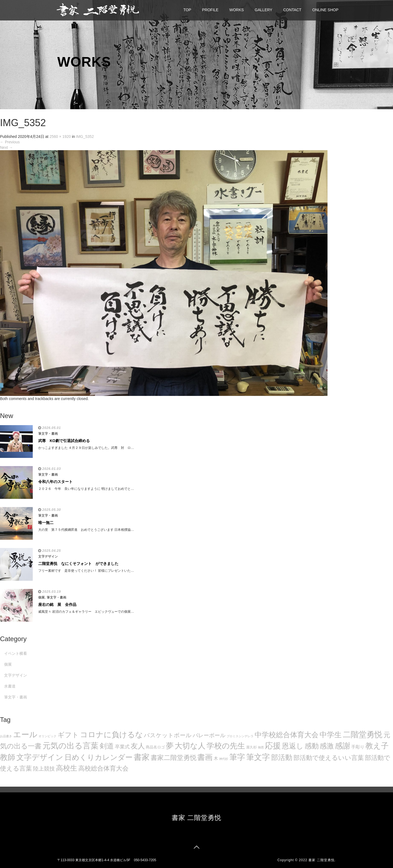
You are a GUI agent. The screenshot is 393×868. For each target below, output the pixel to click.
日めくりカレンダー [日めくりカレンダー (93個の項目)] (99, 757)
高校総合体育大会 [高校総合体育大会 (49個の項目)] (103, 768)
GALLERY (263, 10)
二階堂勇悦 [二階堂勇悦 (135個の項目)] (363, 734)
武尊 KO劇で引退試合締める (64, 441)
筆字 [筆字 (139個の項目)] (237, 757)
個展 (41, 597)
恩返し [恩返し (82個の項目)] (293, 746)
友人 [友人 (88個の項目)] (138, 746)
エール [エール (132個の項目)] (25, 734)
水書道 (10, 686)
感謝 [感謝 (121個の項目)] (343, 746)
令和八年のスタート (55, 482)
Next (6, 147)
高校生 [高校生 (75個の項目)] (67, 768)
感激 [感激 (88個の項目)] (327, 746)
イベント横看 (16, 653)
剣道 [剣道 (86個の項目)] (107, 746)
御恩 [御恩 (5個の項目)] (261, 747)
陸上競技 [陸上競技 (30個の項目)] (44, 769)
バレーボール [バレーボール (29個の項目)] (209, 735)
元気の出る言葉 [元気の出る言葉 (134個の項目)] (71, 746)
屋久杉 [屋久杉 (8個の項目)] (251, 747)
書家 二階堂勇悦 (197, 818)
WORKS (236, 10)
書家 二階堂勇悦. (322, 860)
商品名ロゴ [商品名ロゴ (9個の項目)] (155, 747)
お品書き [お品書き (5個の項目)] (6, 736)
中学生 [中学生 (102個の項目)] (331, 735)
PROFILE (210, 10)
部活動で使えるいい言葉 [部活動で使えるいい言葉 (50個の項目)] (329, 758)
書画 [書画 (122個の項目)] (205, 757)
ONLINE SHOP (325, 10)
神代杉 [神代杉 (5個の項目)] (224, 759)
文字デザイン (48, 556)
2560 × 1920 (60, 137)
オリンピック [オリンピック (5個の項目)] (47, 736)
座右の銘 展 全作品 (57, 605)
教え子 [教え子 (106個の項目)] (377, 746)
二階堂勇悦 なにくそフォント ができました (78, 564)
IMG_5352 (85, 137)
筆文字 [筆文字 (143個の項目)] (258, 757)
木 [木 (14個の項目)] (216, 758)
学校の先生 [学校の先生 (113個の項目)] (226, 746)
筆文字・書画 (48, 434)
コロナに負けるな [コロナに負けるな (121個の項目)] (111, 734)
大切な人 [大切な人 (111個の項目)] (190, 746)
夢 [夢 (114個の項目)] (170, 746)
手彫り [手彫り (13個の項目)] (358, 747)
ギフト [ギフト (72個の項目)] (68, 735)
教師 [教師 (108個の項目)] (8, 757)
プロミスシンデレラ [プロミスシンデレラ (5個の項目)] (240, 736)
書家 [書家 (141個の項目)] (142, 757)
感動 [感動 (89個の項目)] (312, 746)
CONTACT (292, 10)
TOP (187, 10)
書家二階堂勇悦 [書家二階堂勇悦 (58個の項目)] (174, 758)
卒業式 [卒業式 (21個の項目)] (122, 747)
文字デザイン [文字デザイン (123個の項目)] (40, 757)
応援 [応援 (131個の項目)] (273, 746)
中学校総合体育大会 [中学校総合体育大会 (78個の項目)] (287, 735)
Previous (10, 142)
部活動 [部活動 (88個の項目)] (282, 757)
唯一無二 (46, 523)
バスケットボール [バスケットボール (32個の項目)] (168, 735)
